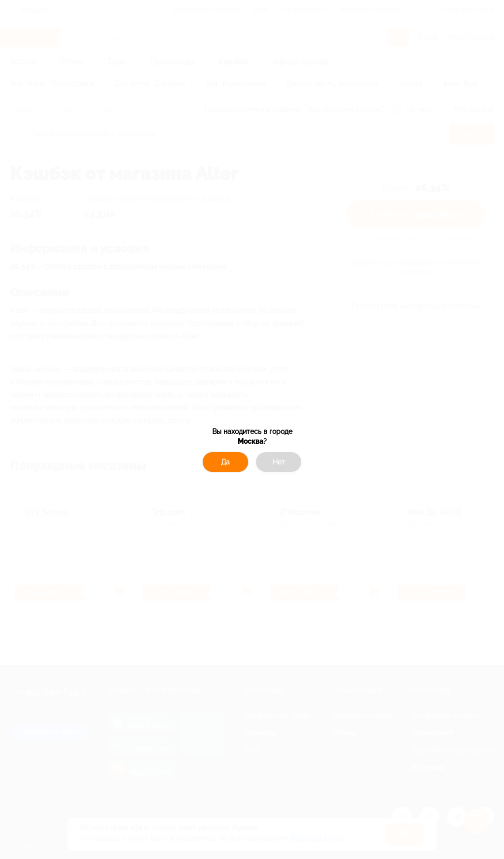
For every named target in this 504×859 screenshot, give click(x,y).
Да (225, 462)
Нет (279, 462)
